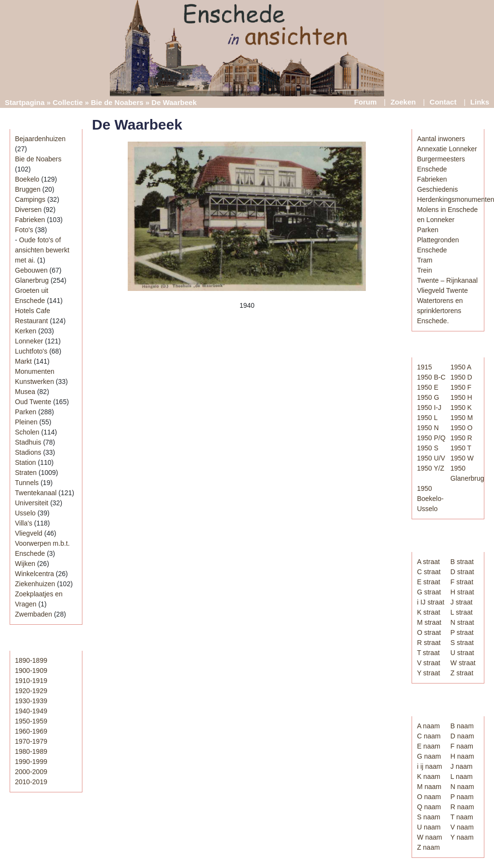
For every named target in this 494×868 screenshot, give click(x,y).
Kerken (26, 331)
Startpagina (25, 102)
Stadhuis (28, 442)
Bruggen (28, 189)
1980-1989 (31, 751)
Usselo (25, 513)
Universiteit (32, 503)
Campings (30, 199)
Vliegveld (29, 533)
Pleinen (26, 422)
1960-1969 (31, 731)
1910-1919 (31, 681)
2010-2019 (31, 782)
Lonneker (29, 341)
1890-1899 (31, 660)
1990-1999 (31, 762)
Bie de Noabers (117, 102)
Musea (25, 392)
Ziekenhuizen (35, 584)
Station (26, 462)
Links (480, 102)
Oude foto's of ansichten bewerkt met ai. (42, 250)
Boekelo (27, 179)
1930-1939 (31, 701)
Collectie (68, 102)
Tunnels (27, 483)
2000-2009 (31, 772)
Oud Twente (33, 402)
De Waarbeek (137, 125)
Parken (26, 412)
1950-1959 (31, 721)
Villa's (24, 523)
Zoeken (403, 102)
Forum (366, 102)
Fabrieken (30, 220)
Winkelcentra (34, 574)
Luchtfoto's (31, 351)
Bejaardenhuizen (40, 139)
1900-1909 (31, 671)
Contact (443, 102)
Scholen (27, 432)
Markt (23, 361)
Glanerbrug (32, 280)
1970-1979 (31, 741)
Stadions (28, 452)
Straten (26, 473)
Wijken (25, 564)
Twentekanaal (36, 493)
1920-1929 (31, 691)
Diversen (28, 210)
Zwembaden (33, 614)
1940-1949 (31, 711)
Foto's (24, 230)
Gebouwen (31, 270)
